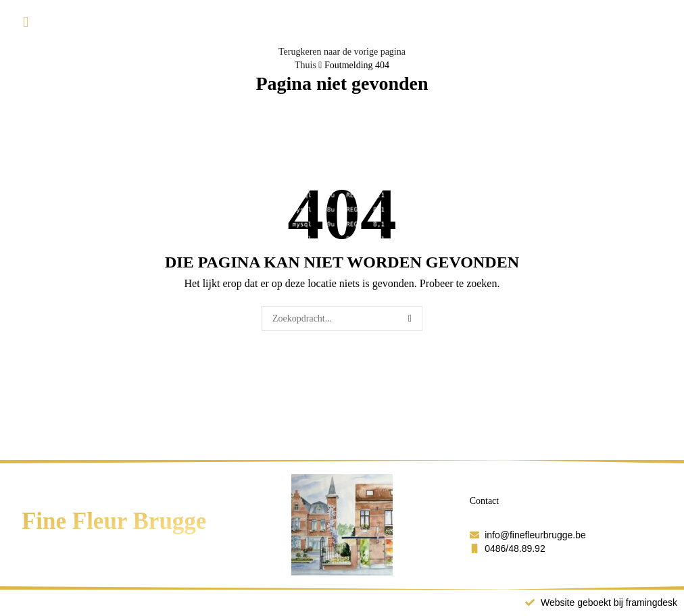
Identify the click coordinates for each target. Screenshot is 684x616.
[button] (26, 23)
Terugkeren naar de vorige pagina (342, 52)
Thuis (306, 65)
